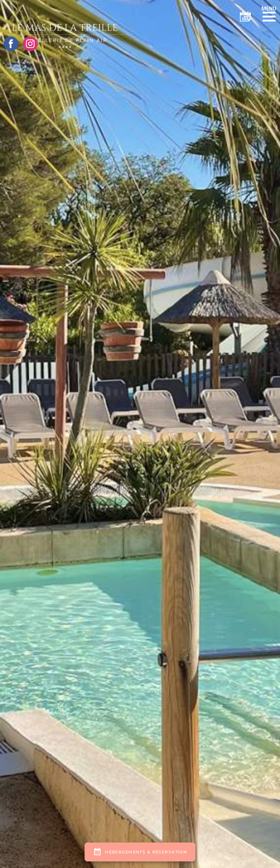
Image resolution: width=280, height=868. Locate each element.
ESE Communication (228, 781)
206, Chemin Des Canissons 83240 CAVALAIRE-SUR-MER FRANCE (81, 584)
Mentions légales (143, 781)
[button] (269, 14)
